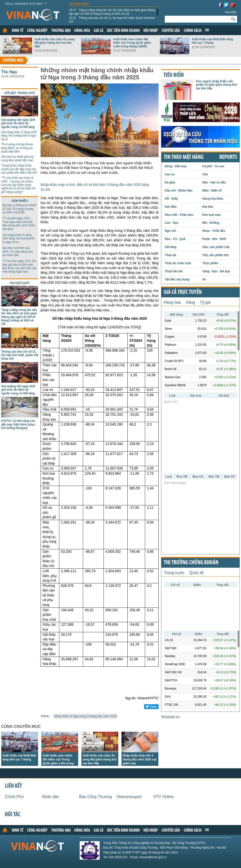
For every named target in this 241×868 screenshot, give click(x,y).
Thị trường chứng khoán (191, 563)
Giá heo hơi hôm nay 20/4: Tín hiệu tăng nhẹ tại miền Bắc (18, 252)
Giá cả (98, 31)
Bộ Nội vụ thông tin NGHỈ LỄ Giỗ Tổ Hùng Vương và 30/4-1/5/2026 (19, 209)
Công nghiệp (37, 31)
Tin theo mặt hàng (184, 157)
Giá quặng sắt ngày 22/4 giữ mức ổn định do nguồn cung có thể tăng (18, 123)
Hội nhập (151, 31)
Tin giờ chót (79, 4)
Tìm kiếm (230, 12)
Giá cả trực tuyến (183, 292)
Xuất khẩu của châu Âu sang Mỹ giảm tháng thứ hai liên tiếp (55, 43)
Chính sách (193, 31)
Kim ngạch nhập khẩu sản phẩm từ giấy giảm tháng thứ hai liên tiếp (216, 85)
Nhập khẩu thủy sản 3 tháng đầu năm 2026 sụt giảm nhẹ (140, 759)
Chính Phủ (14, 797)
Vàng (190, 302)
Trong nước (174, 573)
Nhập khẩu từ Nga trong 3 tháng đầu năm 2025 (85, 716)
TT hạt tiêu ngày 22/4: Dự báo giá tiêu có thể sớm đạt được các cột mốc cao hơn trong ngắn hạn (20, 266)
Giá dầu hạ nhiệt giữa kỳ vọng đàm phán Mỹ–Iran (17, 158)
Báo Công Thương (96, 797)
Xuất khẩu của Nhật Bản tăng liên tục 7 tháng (212, 41)
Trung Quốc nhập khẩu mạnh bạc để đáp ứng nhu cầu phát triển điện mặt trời (19, 169)
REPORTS (228, 157)
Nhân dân (51, 797)
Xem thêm (207, 30)
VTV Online (164, 797)
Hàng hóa (82, 31)
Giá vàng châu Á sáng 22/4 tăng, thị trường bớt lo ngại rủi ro (19, 136)
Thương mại (61, 31)
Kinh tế (18, 31)
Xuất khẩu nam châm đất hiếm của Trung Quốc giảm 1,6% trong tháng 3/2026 (132, 43)
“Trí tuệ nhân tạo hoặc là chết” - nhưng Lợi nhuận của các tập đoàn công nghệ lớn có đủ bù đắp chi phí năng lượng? (18, 185)
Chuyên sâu (171, 31)
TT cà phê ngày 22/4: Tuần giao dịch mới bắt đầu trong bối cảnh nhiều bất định (19, 224)
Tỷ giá (205, 302)
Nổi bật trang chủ (20, 93)
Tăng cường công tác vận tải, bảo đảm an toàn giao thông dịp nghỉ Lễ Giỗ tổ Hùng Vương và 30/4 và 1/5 (112, 12)
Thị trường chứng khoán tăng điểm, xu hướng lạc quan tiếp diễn (17, 148)
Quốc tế (196, 573)
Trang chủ (5, 30)
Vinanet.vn (170, 717)
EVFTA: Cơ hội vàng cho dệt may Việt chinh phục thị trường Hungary (18, 424)
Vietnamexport (129, 797)
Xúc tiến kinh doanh (123, 31)
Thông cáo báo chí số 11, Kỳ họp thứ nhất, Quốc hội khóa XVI (112, 20)
